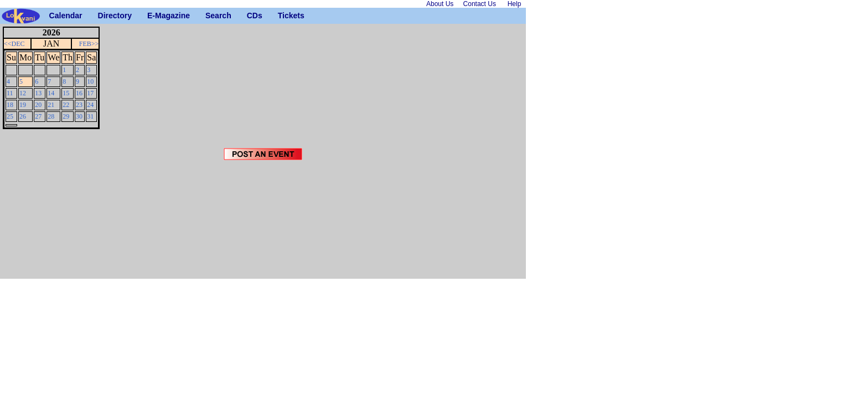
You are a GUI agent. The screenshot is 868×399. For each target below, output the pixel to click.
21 (51, 105)
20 (38, 105)
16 (79, 93)
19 (23, 105)
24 (90, 105)
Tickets (282, 16)
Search (210, 16)
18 (10, 105)
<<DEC (14, 44)
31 (90, 116)
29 (66, 116)
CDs (251, 16)
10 (90, 81)
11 (10, 93)
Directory (102, 16)
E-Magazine (151, 16)
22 (66, 105)
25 (10, 116)
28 (51, 116)
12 (23, 93)
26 (23, 116)
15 (66, 93)
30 (79, 116)
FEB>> (89, 44)
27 (38, 116)
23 (79, 105)
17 (90, 93)
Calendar (53, 16)
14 (51, 93)
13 (38, 93)
